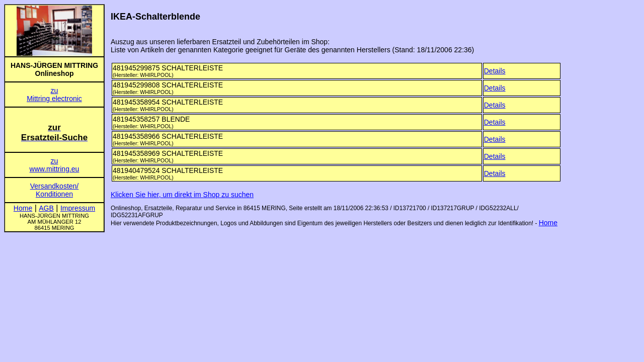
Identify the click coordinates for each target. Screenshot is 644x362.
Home (548, 223)
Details (495, 71)
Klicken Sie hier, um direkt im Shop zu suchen (182, 195)
